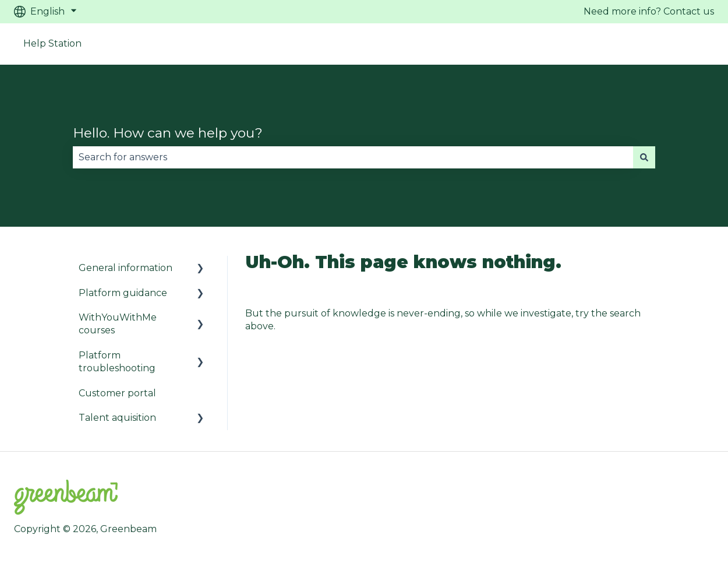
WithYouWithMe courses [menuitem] (118, 324)
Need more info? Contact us (649, 11)
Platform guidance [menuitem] (123, 293)
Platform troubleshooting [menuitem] (117, 362)
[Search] (644, 157)
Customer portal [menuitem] (117, 393)
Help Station (52, 43)
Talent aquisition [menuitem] (117, 418)
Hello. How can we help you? (168, 133)
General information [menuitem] (126, 268)
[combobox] (353, 157)
